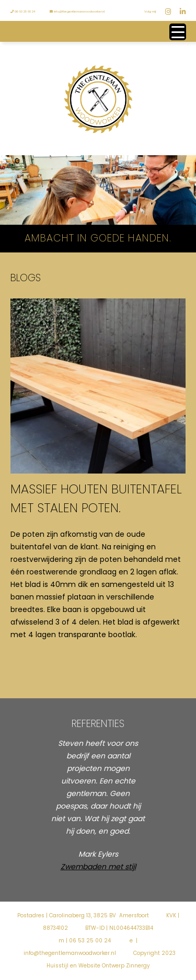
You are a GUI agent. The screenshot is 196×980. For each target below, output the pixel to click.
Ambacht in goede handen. (98, 238)
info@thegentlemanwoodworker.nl (77, 11)
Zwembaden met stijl (98, 867)
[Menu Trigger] (178, 32)
